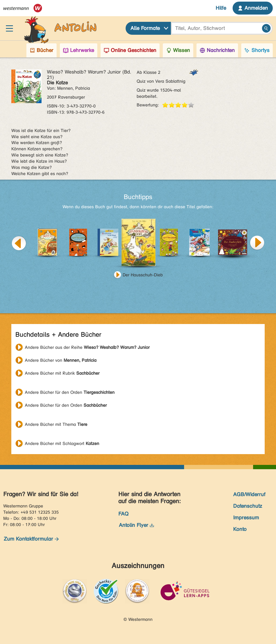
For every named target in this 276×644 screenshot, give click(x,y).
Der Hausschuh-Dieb (143, 275)
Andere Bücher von (61, 360)
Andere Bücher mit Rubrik (62, 373)
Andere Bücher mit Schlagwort (62, 443)
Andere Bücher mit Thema (56, 424)
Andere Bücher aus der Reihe (87, 347)
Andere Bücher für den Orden (70, 392)
